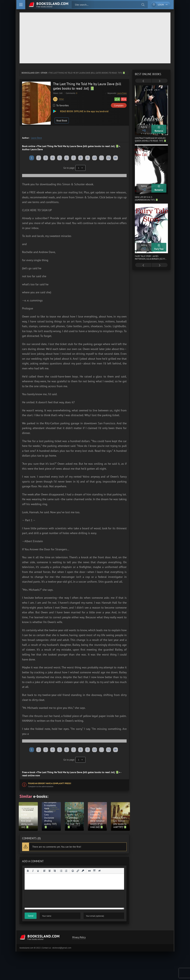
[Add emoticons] (73, 871)
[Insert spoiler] (95, 871)
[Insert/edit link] (78, 871)
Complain (119, 105)
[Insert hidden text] (100, 871)
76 (109, 158)
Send (31, 916)
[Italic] (33, 871)
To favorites (61, 105)
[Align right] (55, 871)
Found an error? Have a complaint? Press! (50, 783)
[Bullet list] (61, 871)
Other (44, 73)
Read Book (62, 121)
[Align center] (50, 871)
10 (95, 158)
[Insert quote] (89, 871)
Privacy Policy (79, 937)
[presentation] (143, 81)
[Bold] (28, 871)
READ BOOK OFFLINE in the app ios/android (84, 111)
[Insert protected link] (83, 871)
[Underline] (38, 871)
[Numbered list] (66, 871)
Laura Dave (122, 93)
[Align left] (44, 871)
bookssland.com (30, 73)
